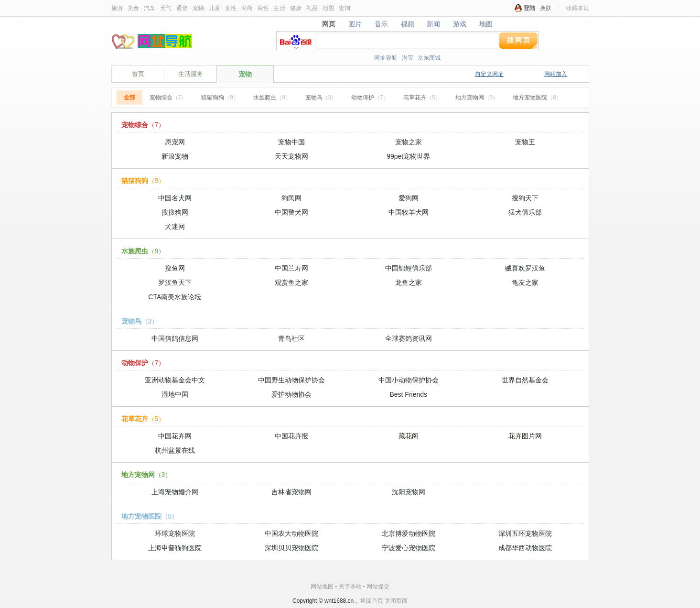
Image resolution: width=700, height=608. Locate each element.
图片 (355, 24)
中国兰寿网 (291, 268)
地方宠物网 (477, 98)
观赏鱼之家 (291, 282)
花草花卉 (422, 98)
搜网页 (519, 40)
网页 (328, 24)
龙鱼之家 (409, 282)
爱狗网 (409, 198)
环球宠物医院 (175, 533)
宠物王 (525, 142)
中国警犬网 (291, 212)
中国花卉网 (175, 436)
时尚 (247, 8)
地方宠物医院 (537, 98)
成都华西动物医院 (525, 548)
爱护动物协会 (291, 394)
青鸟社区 (291, 338)
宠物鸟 (321, 98)
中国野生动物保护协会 (291, 380)
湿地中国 (175, 394)
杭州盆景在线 (175, 450)
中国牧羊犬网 (409, 212)
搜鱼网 (175, 268)
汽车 (150, 8)
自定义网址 (489, 74)
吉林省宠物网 (291, 492)
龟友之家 (525, 282)
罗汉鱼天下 (175, 282)
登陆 (529, 8)
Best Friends (408, 394)
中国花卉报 (291, 436)
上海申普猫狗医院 (175, 548)
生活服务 (191, 74)
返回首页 (372, 601)
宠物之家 (409, 142)
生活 (280, 8)
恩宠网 (175, 142)
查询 (345, 8)
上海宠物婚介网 (175, 492)
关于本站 (350, 586)
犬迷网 (175, 227)
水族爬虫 (272, 98)
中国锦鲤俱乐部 (409, 268)
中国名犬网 (175, 198)
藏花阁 (409, 436)
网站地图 (322, 586)
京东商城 (429, 58)
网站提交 (378, 586)
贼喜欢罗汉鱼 (525, 268)
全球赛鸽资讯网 (409, 338)
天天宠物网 (291, 156)
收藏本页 (578, 8)
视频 (407, 24)
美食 (133, 8)
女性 (231, 8)
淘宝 (408, 58)
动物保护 (370, 98)
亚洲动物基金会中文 (175, 380)
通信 (182, 8)
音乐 (381, 24)
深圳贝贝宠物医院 (291, 548)
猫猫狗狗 (220, 98)
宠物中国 (291, 142)
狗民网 (291, 198)
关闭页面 (396, 601)
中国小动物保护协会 (409, 380)
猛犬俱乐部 (525, 212)
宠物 (198, 8)
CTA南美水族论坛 (175, 297)
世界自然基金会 (525, 380)
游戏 (460, 24)
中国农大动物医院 (291, 533)
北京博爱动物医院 (409, 533)
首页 (138, 74)
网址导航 (386, 58)
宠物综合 (168, 98)
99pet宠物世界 (408, 156)
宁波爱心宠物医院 (409, 548)
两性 (263, 8)
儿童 (215, 8)
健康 (296, 8)
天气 (166, 8)
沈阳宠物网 (409, 492)
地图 (328, 8)
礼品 (312, 8)
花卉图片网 (525, 436)
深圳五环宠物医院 (525, 533)
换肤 (546, 8)
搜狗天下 (525, 198)
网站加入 (556, 74)
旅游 (117, 8)
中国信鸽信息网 (175, 338)
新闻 (434, 24)
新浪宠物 (175, 156)
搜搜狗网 (175, 212)
